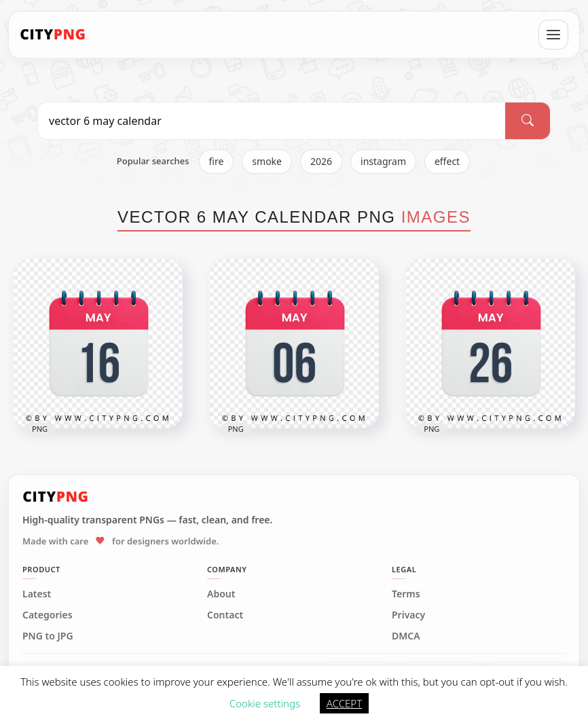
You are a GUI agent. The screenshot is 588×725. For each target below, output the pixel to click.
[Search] (528, 121)
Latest (37, 594)
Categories (48, 615)
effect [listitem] (447, 161)
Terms (406, 594)
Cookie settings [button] (265, 703)
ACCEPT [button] (344, 703)
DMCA (406, 636)
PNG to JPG (48, 636)
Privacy (408, 615)
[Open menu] (553, 35)
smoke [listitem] (267, 161)
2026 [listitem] (321, 161)
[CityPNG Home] (53, 35)
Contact (225, 615)
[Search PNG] (272, 121)
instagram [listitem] (383, 161)
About (221, 594)
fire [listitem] (217, 161)
